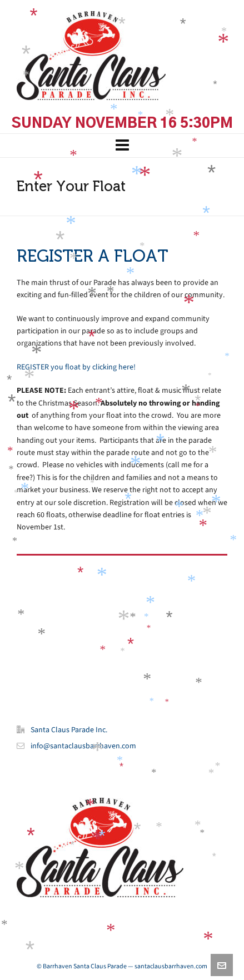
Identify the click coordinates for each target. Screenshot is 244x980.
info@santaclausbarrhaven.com (83, 746)
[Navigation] (122, 146)
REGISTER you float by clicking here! (76, 367)
